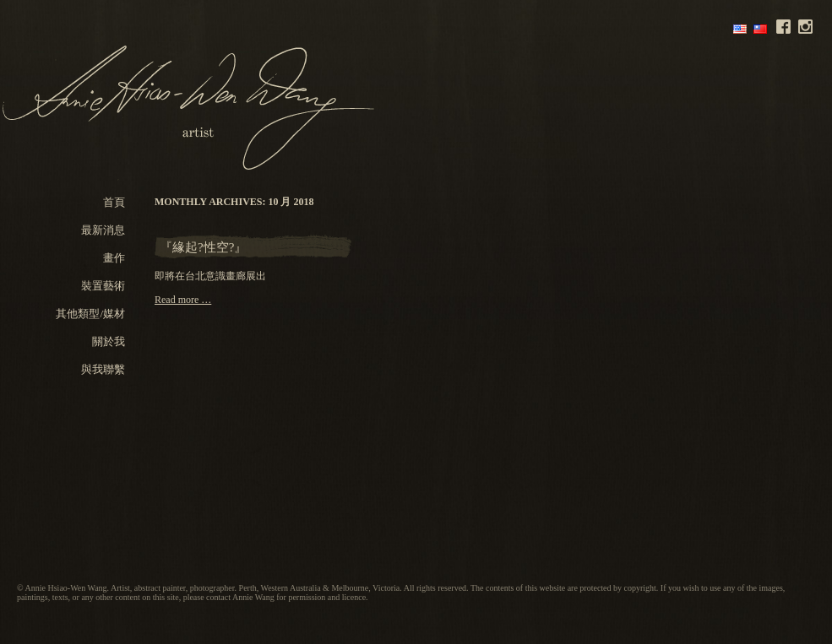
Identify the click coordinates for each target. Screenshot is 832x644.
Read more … (183, 300)
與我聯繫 (103, 369)
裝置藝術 (103, 286)
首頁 (114, 202)
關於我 (109, 341)
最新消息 (103, 230)
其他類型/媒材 (90, 314)
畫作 (114, 258)
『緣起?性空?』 (203, 247)
